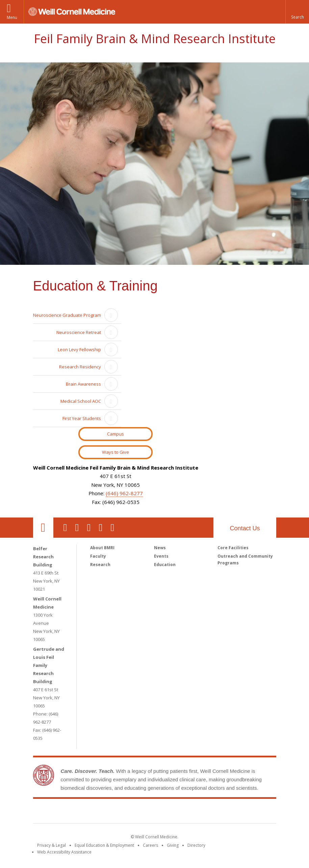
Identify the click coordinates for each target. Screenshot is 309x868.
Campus (115, 434)
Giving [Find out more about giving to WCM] (173, 845)
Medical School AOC (81, 401)
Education (165, 565)
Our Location (43, 528)
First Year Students (82, 418)
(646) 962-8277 (124, 493)
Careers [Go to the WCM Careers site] (150, 845)
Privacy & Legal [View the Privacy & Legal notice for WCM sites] (51, 845)
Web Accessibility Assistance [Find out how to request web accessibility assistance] (64, 852)
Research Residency (80, 367)
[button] (297, 12)
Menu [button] (12, 17)
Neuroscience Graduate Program (67, 315)
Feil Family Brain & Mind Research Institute (155, 39)
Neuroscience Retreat (79, 332)
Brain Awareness (83, 384)
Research (100, 565)
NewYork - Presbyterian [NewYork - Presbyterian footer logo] (211, 812)
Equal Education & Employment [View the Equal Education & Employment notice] (104, 845)
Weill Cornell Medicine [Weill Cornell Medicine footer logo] (105, 812)
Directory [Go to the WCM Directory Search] (196, 845)
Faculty (98, 556)
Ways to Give (115, 452)
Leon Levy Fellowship (79, 349)
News (160, 548)
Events (161, 556)
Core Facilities (233, 548)
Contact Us (245, 528)
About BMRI (102, 548)
